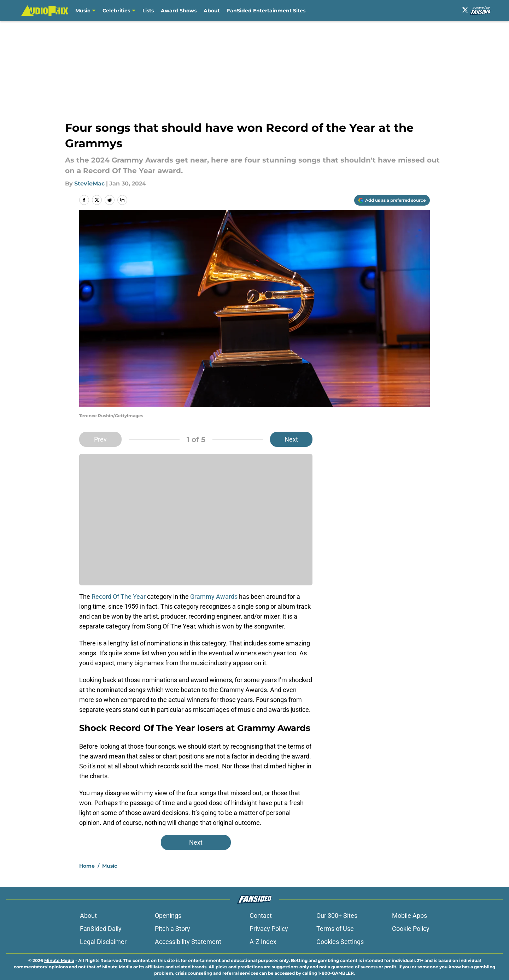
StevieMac (89, 184)
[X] (465, 10)
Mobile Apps (409, 916)
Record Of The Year (119, 597)
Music (83, 11)
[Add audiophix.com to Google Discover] (392, 200)
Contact (261, 916)
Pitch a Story (172, 929)
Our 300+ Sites (337, 916)
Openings (168, 916)
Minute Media (59, 960)
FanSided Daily (101, 929)
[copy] (122, 200)
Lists (148, 11)
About (212, 11)
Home (87, 866)
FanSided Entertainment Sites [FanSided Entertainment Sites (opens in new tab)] (266, 11)
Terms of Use (335, 929)
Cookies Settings (340, 942)
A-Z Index (263, 942)
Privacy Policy (269, 929)
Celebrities (116, 11)
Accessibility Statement (188, 942)
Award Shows (179, 11)
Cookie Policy (411, 929)
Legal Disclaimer (103, 942)
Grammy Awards (214, 597)
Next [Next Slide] (291, 439)
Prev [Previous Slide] (100, 439)
